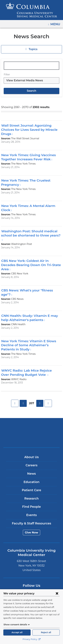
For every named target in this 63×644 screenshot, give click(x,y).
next (39, 399)
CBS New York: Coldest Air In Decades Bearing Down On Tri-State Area (28, 261)
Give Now (32, 528)
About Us (32, 453)
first (15, 399)
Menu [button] (56, 23)
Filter (6, 74)
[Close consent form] (57, 593)
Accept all (17, 632)
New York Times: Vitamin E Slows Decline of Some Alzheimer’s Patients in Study (30, 341)
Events (32, 511)
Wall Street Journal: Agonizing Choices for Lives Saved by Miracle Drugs (28, 130)
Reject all (46, 632)
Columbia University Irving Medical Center (32, 423)
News (32, 470)
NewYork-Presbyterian (32, 434)
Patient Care (32, 486)
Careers (32, 461)
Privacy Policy (32, 639)
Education (32, 478)
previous (24, 399)
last (48, 399)
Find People (31, 503)
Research (32, 494)
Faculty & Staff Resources (32, 519)
